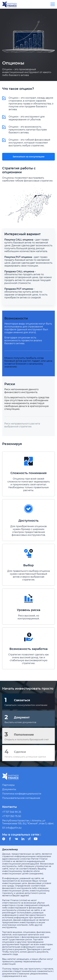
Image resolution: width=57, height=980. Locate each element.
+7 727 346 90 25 (12, 812)
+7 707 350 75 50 (12, 816)
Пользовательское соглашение (21, 798)
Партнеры (8, 785)
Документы (9, 789)
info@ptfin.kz (14, 828)
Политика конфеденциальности (22, 794)
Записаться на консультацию (28, 157)
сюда (15, 954)
